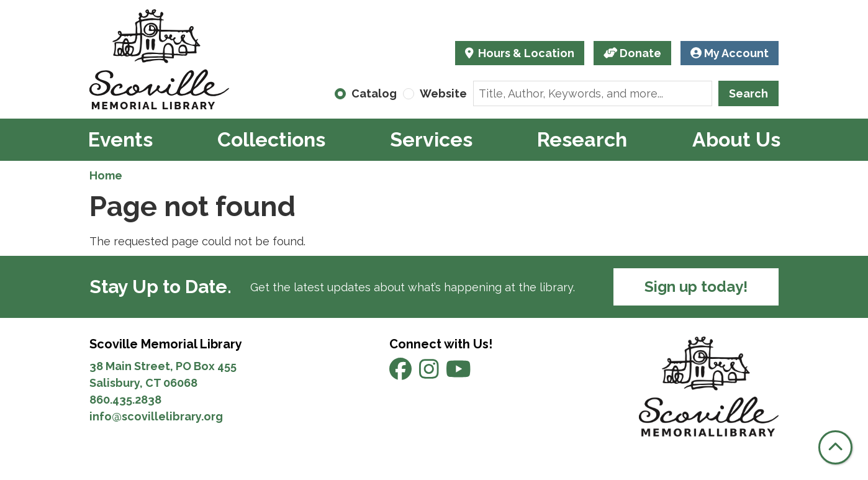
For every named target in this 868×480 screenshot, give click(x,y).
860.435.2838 (125, 400)
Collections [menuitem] (271, 139)
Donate (633, 53)
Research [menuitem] (582, 139)
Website (443, 93)
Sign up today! (696, 287)
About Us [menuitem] (736, 139)
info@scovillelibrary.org (156, 416)
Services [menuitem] (431, 139)
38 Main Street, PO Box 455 (163, 366)
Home (106, 175)
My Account (730, 53)
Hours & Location (525, 53)
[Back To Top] (835, 447)
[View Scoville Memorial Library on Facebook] (402, 374)
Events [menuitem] (120, 139)
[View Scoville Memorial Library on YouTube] (459, 374)
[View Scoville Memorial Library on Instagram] (430, 374)
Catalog (374, 93)
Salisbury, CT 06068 (145, 383)
